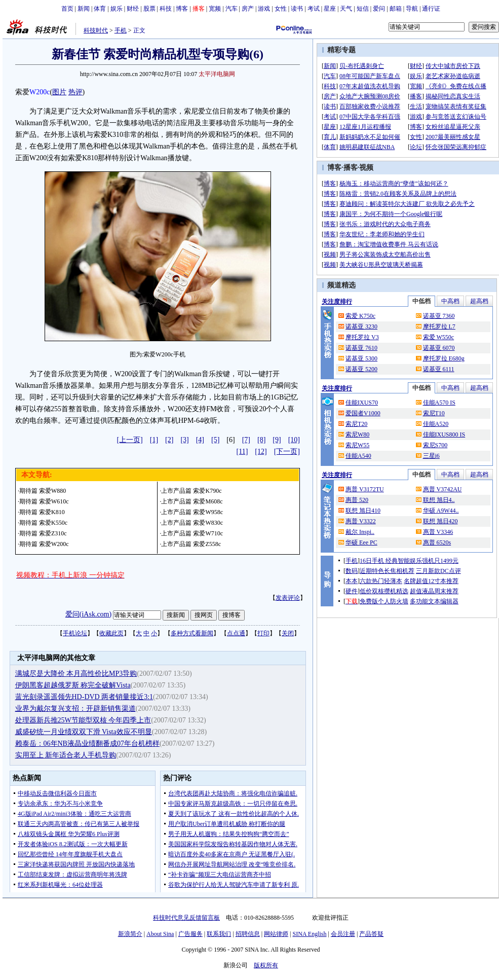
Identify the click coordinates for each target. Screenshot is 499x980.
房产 (248, 9)
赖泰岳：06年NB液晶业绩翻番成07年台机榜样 (87, 743)
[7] (246, 440)
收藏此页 (111, 633)
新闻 (84, 9)
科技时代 (96, 30)
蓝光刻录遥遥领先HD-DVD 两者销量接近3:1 (84, 697)
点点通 (236, 633)
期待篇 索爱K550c (43, 523)
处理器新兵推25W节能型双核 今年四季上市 (83, 720)
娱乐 (117, 9)
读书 (297, 9)
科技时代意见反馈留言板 (186, 918)
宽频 (215, 9)
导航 (412, 9)
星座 (330, 9)
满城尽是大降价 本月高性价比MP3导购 (76, 674)
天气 (346, 9)
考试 (314, 9)
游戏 (264, 9)
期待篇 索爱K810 (42, 512)
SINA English (309, 934)
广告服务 (190, 934)
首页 (67, 9)
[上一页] (129, 440)
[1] (154, 440)
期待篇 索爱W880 (43, 491)
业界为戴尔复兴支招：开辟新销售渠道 (75, 709)
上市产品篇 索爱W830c (192, 523)
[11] (242, 451)
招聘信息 (248, 934)
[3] (184, 440)
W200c (40, 92)
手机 (121, 30)
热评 (75, 92)
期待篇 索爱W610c (44, 501)
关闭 (288, 633)
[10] (294, 440)
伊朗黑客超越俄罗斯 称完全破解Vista (73, 685)
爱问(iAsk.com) (88, 614)
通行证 (431, 9)
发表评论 (288, 598)
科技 (166, 9)
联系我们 (219, 934)
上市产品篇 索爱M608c (192, 501)
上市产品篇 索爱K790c (191, 491)
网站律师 (276, 934)
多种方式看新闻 (192, 633)
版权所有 (266, 965)
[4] (200, 440)
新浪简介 (130, 934)
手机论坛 (75, 633)
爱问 (379, 9)
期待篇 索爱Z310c (43, 533)
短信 (363, 9)
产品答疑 (371, 934)
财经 (133, 9)
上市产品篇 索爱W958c (192, 512)
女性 (281, 9)
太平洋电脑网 (217, 74)
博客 (182, 9)
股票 (149, 9)
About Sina (160, 934)
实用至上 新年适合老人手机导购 (66, 755)
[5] (215, 440)
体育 (100, 9)
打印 (263, 633)
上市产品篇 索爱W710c (192, 533)
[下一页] (287, 451)
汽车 (232, 9)
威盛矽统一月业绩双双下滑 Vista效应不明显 (84, 732)
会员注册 (343, 934)
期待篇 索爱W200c (44, 544)
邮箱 (396, 9)
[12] (261, 451)
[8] (261, 440)
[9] (277, 440)
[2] (169, 440)
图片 (59, 92)
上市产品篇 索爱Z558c (191, 544)
